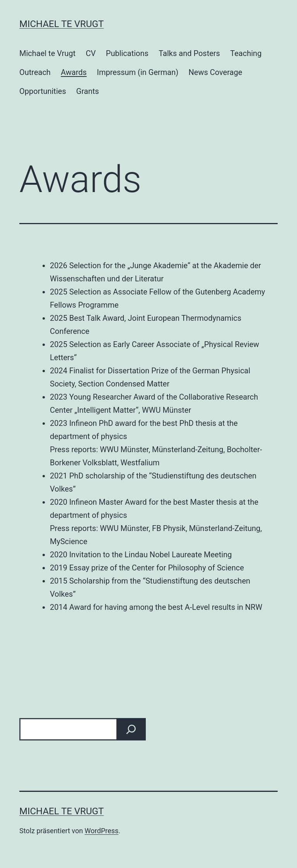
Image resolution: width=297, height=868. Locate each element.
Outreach (35, 72)
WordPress (102, 831)
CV (91, 53)
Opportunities (43, 91)
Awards (74, 72)
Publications (127, 53)
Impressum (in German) (137, 72)
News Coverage (216, 72)
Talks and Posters (189, 53)
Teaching (246, 53)
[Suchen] (131, 729)
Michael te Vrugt (61, 24)
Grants (88, 91)
